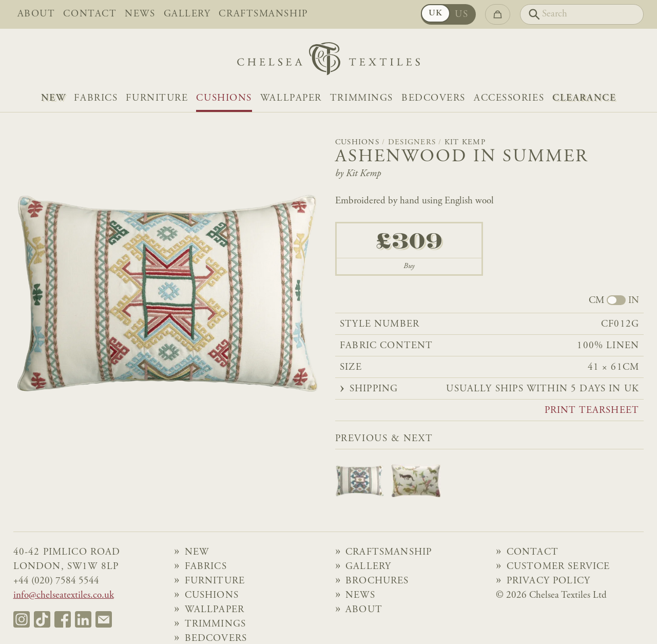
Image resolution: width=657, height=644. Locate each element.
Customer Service (558, 567)
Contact (90, 14)
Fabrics (96, 98)
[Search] (582, 14)
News (140, 14)
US (461, 15)
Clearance (584, 98)
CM (596, 301)
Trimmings (362, 98)
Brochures (377, 581)
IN (634, 301)
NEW (54, 98)
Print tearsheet (592, 411)
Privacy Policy (548, 581)
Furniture (157, 98)
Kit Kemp (465, 143)
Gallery (187, 14)
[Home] (328, 61)
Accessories (509, 98)
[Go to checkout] (498, 14)
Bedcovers (433, 98)
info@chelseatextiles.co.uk (64, 595)
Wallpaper (291, 98)
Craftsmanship (263, 14)
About (36, 14)
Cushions (224, 98)
